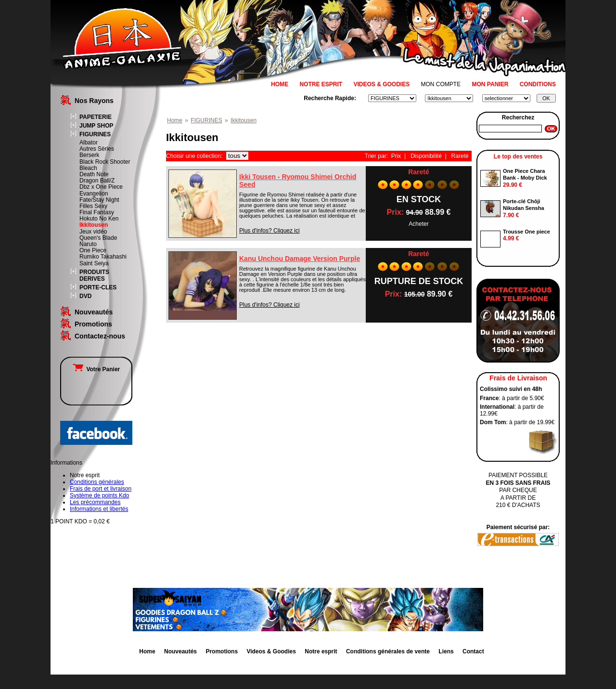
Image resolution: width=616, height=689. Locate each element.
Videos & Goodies (271, 651)
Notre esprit (321, 651)
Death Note (94, 174)
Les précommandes (95, 502)
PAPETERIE (96, 117)
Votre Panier (96, 369)
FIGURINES (95, 134)
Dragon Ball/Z (97, 181)
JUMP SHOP (96, 126)
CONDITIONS (538, 84)
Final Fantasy (97, 212)
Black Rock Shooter (105, 162)
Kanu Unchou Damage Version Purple (300, 259)
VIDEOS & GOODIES (381, 84)
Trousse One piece (526, 232)
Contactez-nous (100, 336)
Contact (473, 651)
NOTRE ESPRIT (321, 84)
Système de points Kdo (99, 495)
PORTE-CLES (98, 287)
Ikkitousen (94, 225)
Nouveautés (94, 312)
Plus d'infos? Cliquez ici (269, 231)
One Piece (93, 250)
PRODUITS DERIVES (94, 275)
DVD (85, 296)
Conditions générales (97, 482)
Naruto (88, 244)
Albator (89, 143)
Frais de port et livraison (101, 489)
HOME (280, 84)
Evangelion (94, 194)
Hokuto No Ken (99, 219)
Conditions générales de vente (388, 651)
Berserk (89, 155)
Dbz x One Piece (101, 187)
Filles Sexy (93, 206)
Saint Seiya (94, 263)
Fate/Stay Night (99, 200)
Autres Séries (97, 149)
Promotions (93, 324)
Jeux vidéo (93, 232)
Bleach (88, 168)
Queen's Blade (98, 238)
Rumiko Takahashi (103, 257)
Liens (446, 651)
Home (175, 120)
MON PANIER (490, 84)
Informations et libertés (99, 509)
